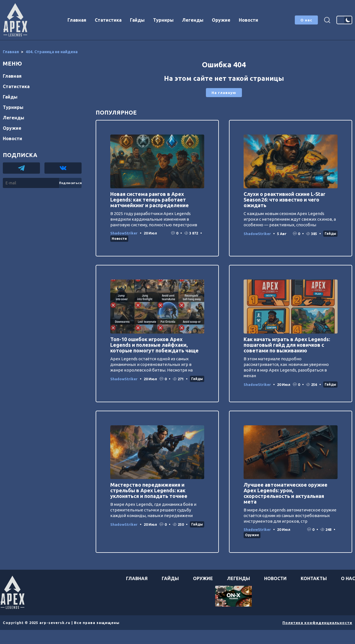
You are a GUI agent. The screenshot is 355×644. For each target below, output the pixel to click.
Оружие (221, 20)
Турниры (163, 20)
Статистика (108, 20)
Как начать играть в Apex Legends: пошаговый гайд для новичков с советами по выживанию (287, 345)
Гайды (137, 20)
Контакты (314, 578)
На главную (224, 93)
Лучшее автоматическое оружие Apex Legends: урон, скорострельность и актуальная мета (286, 493)
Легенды (193, 20)
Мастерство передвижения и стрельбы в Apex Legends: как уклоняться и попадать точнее (149, 490)
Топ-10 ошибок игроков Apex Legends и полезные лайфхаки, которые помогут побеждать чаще (154, 345)
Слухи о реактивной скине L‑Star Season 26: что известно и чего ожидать (284, 200)
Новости (249, 20)
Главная (77, 20)
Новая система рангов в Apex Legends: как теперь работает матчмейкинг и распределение (150, 200)
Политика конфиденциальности (317, 623)
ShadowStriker (124, 233)
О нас (306, 20)
